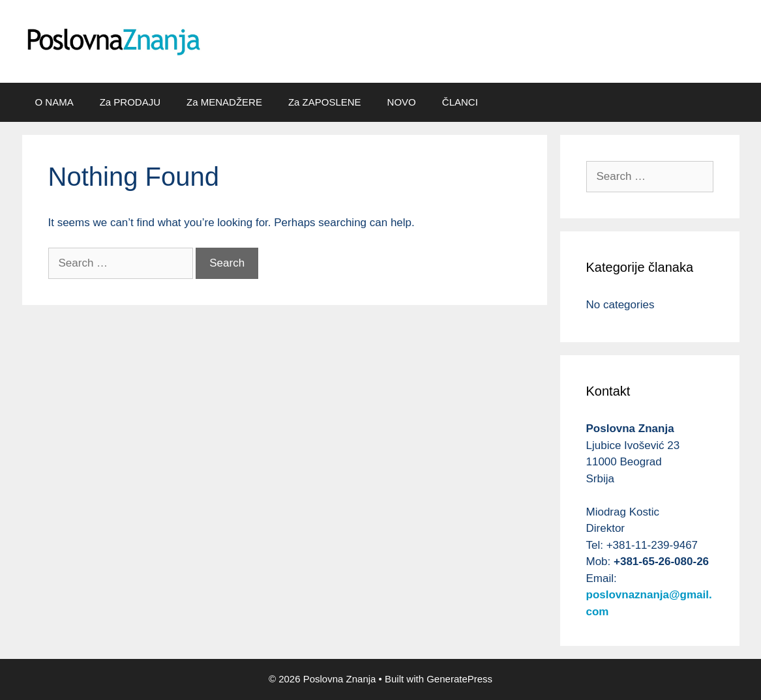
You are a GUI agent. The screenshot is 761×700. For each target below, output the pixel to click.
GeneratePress (459, 679)
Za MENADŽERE (224, 102)
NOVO (402, 102)
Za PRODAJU (130, 102)
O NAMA (54, 102)
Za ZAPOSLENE (325, 102)
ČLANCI (460, 102)
